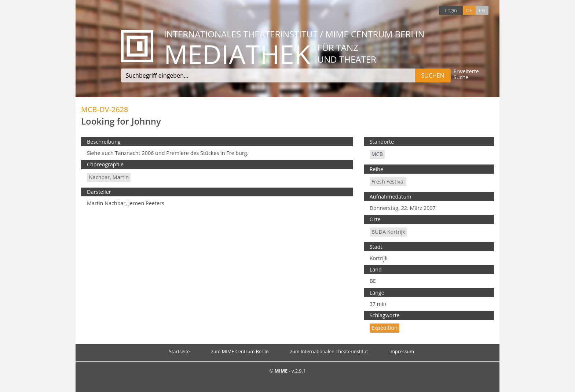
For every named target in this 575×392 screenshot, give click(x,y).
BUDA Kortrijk (388, 232)
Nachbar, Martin (109, 177)
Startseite (180, 351)
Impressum (402, 351)
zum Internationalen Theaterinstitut (329, 351)
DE (469, 10)
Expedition (384, 328)
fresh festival (388, 182)
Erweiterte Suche (466, 75)
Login (451, 10)
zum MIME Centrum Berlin (240, 351)
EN (482, 10)
